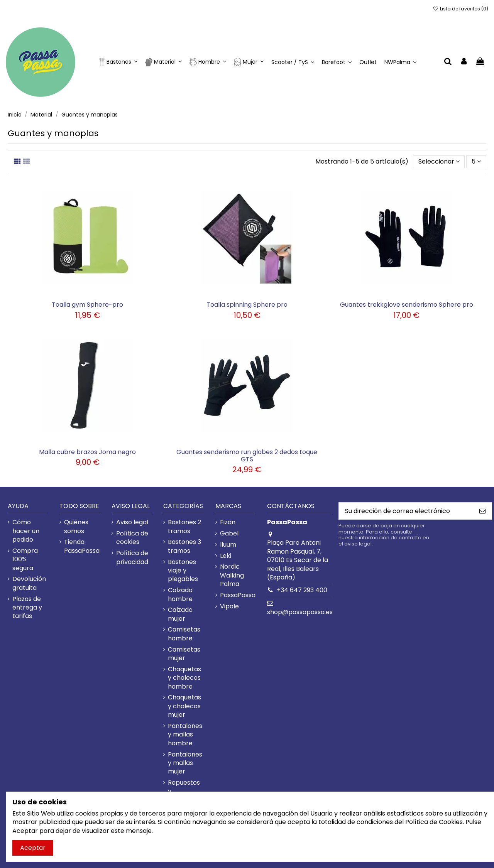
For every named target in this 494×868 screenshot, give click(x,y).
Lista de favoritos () (461, 9)
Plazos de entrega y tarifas (27, 608)
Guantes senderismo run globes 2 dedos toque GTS (247, 456)
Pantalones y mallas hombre (185, 735)
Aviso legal (132, 522)
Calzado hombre (180, 594)
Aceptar (33, 848)
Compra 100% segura (25, 560)
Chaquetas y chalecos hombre (184, 678)
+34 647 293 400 (302, 590)
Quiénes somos (76, 527)
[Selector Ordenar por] (439, 162)
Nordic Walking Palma (232, 575)
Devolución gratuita (29, 583)
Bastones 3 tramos (184, 546)
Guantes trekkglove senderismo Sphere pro (407, 305)
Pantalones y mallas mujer (185, 763)
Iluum (228, 545)
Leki (226, 556)
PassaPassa (238, 595)
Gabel (229, 534)
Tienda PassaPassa (82, 546)
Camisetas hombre (184, 634)
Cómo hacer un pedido (26, 531)
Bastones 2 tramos (184, 527)
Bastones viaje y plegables (183, 571)
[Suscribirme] (482, 511)
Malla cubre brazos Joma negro (87, 452)
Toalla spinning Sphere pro (247, 305)
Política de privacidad (132, 557)
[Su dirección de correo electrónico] (406, 511)
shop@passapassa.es (300, 612)
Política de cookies (132, 538)
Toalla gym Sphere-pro (87, 305)
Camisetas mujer (184, 654)
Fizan (228, 522)
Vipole (229, 606)
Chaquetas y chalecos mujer (184, 706)
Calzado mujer (180, 614)
